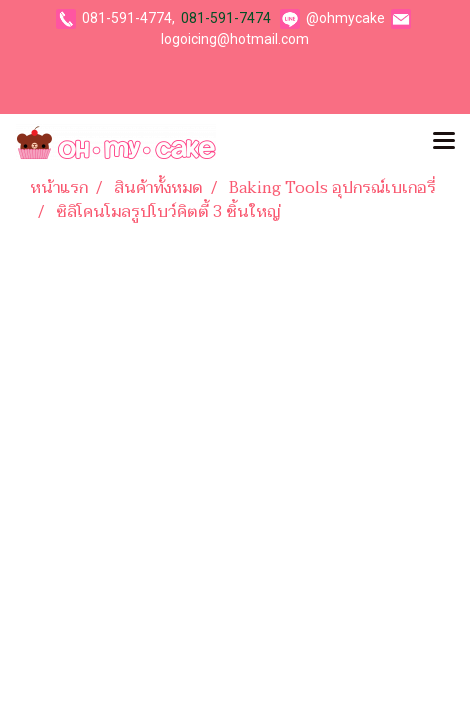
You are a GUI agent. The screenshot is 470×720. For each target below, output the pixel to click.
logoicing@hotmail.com (235, 39)
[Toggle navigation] (444, 142)
